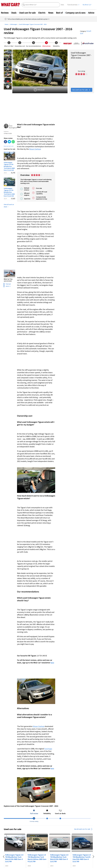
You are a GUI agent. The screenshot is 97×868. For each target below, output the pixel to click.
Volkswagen (14, 24)
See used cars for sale (82, 90)
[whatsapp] (13, 142)
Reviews (6, 13)
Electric (43, 13)
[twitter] (9, 142)
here (52, 663)
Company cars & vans (77, 13)
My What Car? (87, 5)
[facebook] (5, 142)
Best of (61, 13)
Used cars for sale (28, 13)
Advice (92, 13)
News (52, 13)
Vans (62, 5)
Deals (15, 13)
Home (6, 24)
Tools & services (72, 5)
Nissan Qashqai (35, 149)
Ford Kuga (48, 749)
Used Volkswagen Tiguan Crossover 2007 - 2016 (33, 24)
